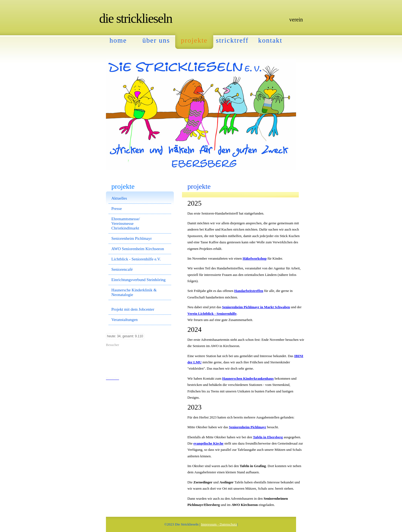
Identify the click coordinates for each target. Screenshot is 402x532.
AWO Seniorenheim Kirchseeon (138, 249)
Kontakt (270, 40)
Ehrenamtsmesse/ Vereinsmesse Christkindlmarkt (126, 223)
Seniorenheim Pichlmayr (248, 427)
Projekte (194, 40)
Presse (117, 209)
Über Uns (156, 40)
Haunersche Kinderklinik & (134, 290)
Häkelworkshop (255, 258)
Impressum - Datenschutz (219, 524)
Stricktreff (232, 40)
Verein (296, 20)
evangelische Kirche (208, 443)
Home (118, 40)
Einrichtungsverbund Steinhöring (139, 280)
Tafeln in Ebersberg (268, 437)
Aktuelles (119, 198)
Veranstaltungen (125, 320)
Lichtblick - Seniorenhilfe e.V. (136, 259)
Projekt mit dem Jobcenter (133, 309)
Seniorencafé (122, 269)
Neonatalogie (122, 295)
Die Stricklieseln (136, 18)
